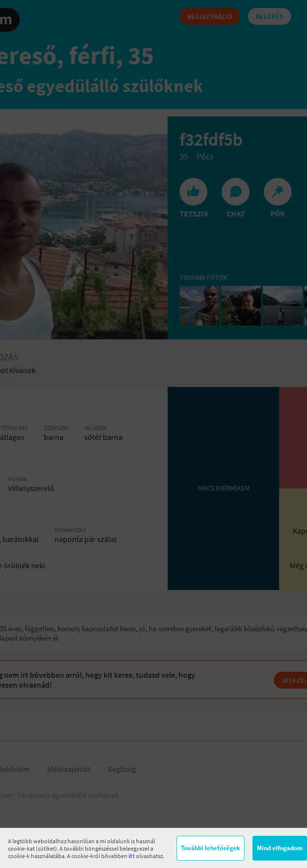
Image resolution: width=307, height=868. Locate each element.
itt (132, 856)
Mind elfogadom (280, 848)
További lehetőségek (211, 848)
